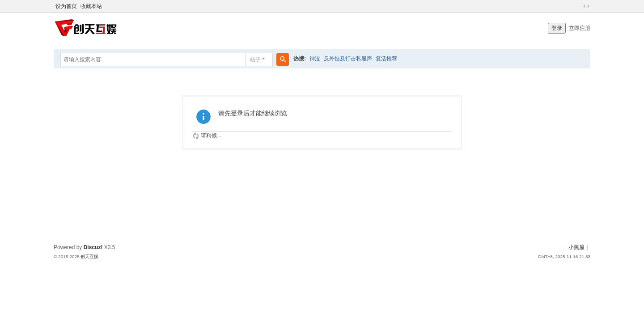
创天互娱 (89, 256)
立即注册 (580, 28)
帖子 (255, 59)
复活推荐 (386, 59)
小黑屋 (576, 247)
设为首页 (66, 6)
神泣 (315, 59)
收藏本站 (91, 6)
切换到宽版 (586, 6)
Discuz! (93, 247)
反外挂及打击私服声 (348, 59)
